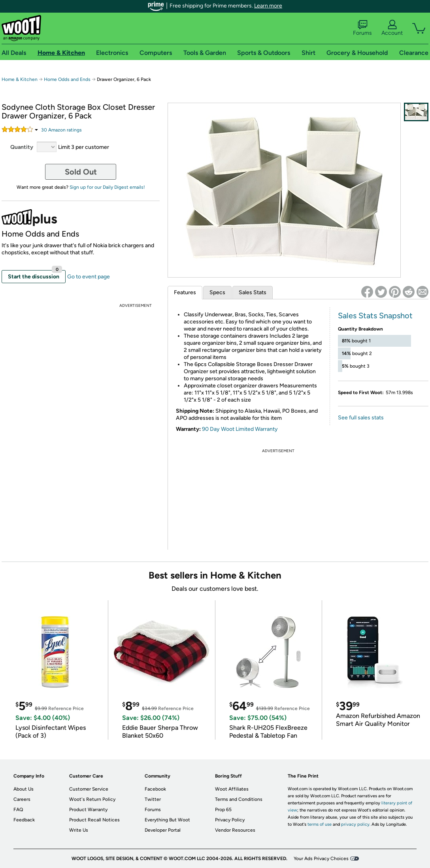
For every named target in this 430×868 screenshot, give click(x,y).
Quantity (22, 147)
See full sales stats (361, 418)
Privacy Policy (230, 820)
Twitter (153, 799)
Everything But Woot (167, 820)
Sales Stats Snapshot (375, 316)
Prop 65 (223, 810)
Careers (22, 799)
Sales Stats (253, 292)
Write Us (79, 830)
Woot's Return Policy (92, 799)
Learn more (268, 6)
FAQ (18, 810)
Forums (362, 28)
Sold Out (81, 172)
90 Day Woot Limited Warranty (240, 429)
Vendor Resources (235, 830)
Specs (217, 292)
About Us (24, 789)
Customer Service (89, 789)
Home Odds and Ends (68, 79)
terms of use (320, 824)
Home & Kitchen (20, 79)
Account (392, 28)
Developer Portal (163, 830)
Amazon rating (61, 130)
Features (185, 292)
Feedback (24, 820)
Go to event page (89, 277)
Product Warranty (88, 810)
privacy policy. (356, 824)
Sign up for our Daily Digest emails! (107, 187)
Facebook (155, 789)
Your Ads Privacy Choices (321, 859)
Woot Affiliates (232, 789)
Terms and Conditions (239, 799)
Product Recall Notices (94, 820)
